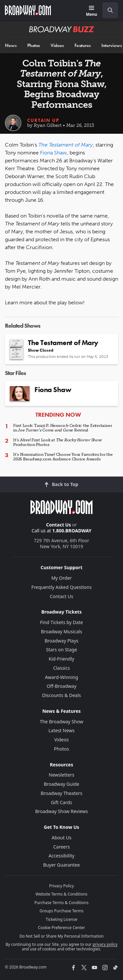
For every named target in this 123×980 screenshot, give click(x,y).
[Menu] (92, 11)
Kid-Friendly (62, 659)
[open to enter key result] (110, 10)
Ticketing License (62, 919)
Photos (34, 46)
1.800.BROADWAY (72, 531)
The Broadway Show (61, 722)
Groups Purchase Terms (62, 911)
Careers (61, 847)
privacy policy (105, 944)
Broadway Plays (61, 641)
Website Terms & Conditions (61, 894)
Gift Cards (61, 802)
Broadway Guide (61, 784)
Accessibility (61, 856)
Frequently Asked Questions (62, 587)
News (11, 46)
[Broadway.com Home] (28, 10)
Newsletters (62, 775)
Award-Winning (61, 677)
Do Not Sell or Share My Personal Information (61, 936)
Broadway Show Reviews (61, 811)
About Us (61, 838)
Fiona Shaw (53, 153)
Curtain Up (43, 120)
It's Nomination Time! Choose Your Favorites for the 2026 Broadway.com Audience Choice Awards (63, 457)
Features (83, 46)
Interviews (112, 46)
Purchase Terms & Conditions (61, 903)
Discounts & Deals (61, 695)
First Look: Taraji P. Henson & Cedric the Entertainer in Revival (62, 428)
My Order (61, 578)
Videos (57, 46)
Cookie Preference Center (62, 928)
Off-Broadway (61, 686)
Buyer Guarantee (62, 865)
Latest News (62, 730)
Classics (61, 668)
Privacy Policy (62, 886)
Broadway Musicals (62, 631)
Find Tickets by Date (61, 622)
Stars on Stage (61, 650)
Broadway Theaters (61, 793)
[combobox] (108, 10)
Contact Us (59, 525)
